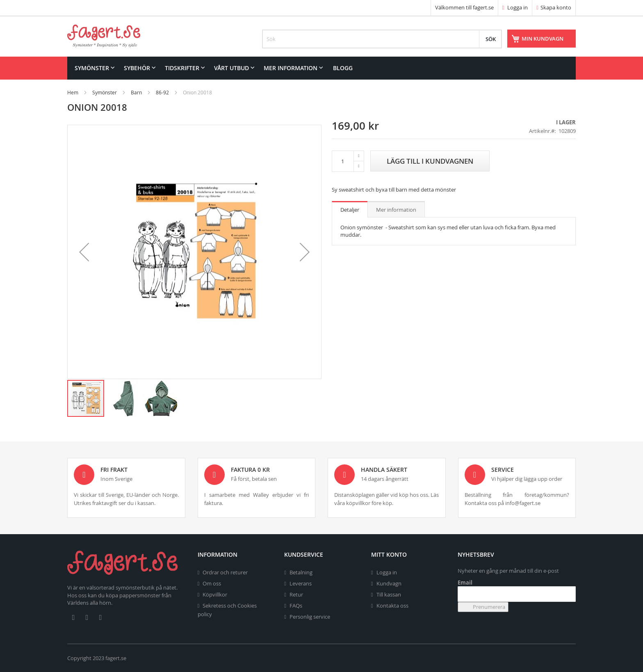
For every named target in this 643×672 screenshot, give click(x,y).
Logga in (515, 7)
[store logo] (104, 36)
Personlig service (310, 617)
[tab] (350, 209)
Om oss (212, 583)
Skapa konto (556, 7)
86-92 (162, 92)
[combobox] (382, 39)
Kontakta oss (392, 606)
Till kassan (389, 594)
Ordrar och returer (225, 572)
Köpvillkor (215, 594)
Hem (73, 92)
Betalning (301, 572)
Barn (136, 92)
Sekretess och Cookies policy (227, 610)
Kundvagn (389, 583)
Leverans (301, 583)
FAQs (296, 606)
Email (465, 583)
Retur (296, 594)
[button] (84, 252)
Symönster (105, 92)
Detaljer (350, 210)
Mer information (396, 210)
